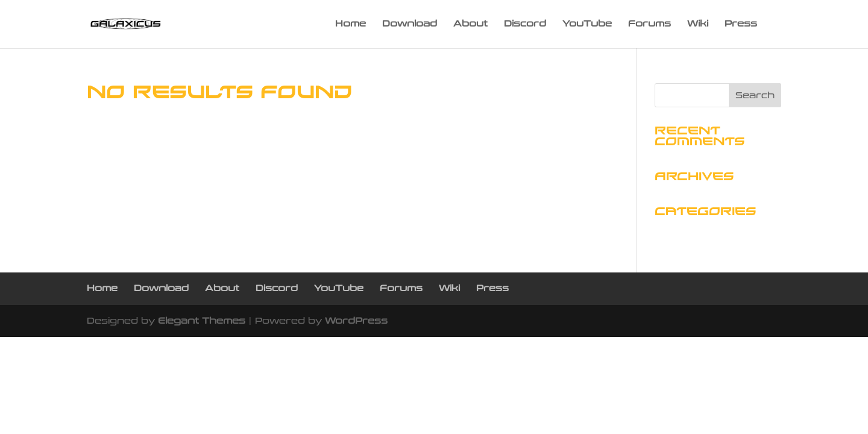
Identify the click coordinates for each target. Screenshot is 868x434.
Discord (525, 24)
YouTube (587, 24)
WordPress (356, 321)
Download (410, 24)
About (470, 24)
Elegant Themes (202, 321)
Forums (649, 24)
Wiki (698, 24)
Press (741, 24)
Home (351, 24)
